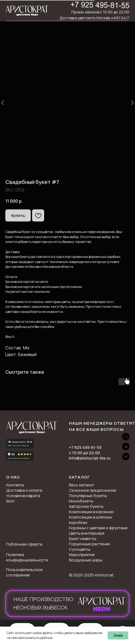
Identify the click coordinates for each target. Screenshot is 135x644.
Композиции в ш (84, 517)
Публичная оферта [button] (24, 544)
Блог (11, 501)
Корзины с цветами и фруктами (98, 528)
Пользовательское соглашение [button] (24, 572)
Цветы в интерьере (87, 533)
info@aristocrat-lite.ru (90, 458)
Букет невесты (83, 538)
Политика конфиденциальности (27, 557)
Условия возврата (23, 496)
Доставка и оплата (24, 490)
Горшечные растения (89, 544)
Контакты (15, 485)
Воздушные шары (86, 560)
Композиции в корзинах (91, 512)
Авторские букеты (86, 506)
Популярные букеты (88, 496)
